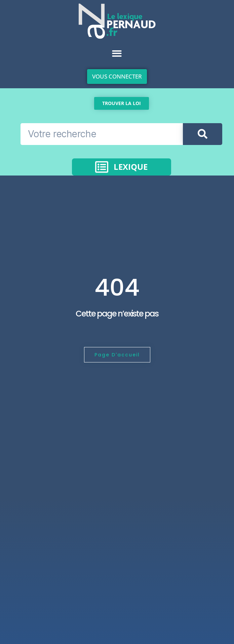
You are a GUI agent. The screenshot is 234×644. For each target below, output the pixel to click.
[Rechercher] (203, 134)
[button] (117, 54)
